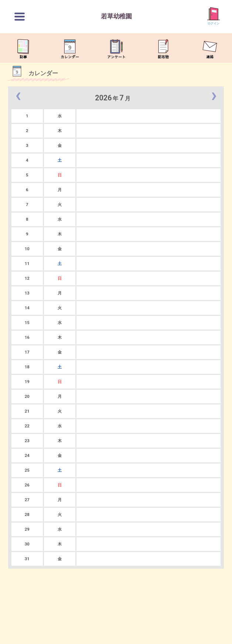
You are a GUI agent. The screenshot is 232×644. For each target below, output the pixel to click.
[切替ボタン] (20, 17)
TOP (219, 635)
